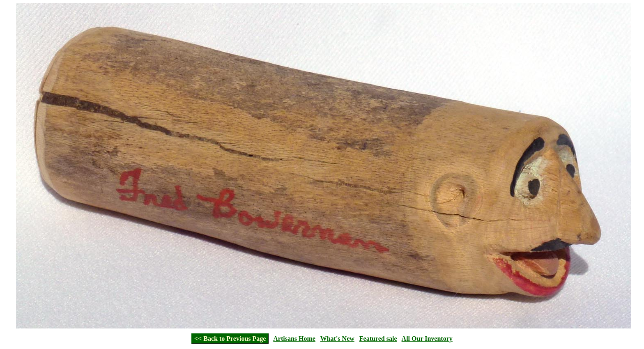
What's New (337, 339)
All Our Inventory (427, 339)
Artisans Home (294, 339)
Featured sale (378, 339)
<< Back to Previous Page (230, 339)
